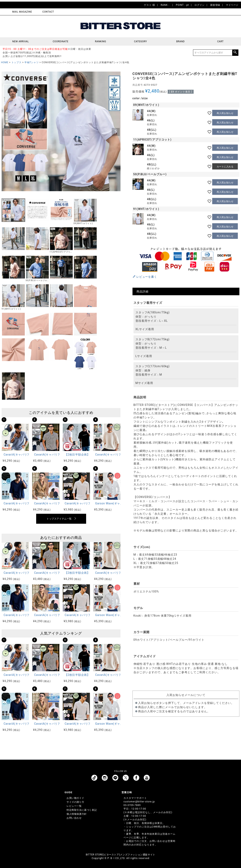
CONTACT (48, 12)
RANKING (101, 41)
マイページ (232, 5)
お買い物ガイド (75, 798)
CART (220, 41)
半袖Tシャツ (31, 62)
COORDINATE (61, 41)
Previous (6, 132)
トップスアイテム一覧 (59, 519)
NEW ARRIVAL (21, 41)
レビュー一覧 (74, 806)
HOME (5, 62)
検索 (235, 53)
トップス (16, 62)
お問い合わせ (74, 818)
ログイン (199, 5)
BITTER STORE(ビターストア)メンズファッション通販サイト (120, 855)
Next (116, 132)
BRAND (180, 41)
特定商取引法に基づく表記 (82, 810)
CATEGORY (140, 41)
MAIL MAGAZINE (22, 12)
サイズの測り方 (75, 802)
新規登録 (215, 5)
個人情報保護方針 (77, 814)
